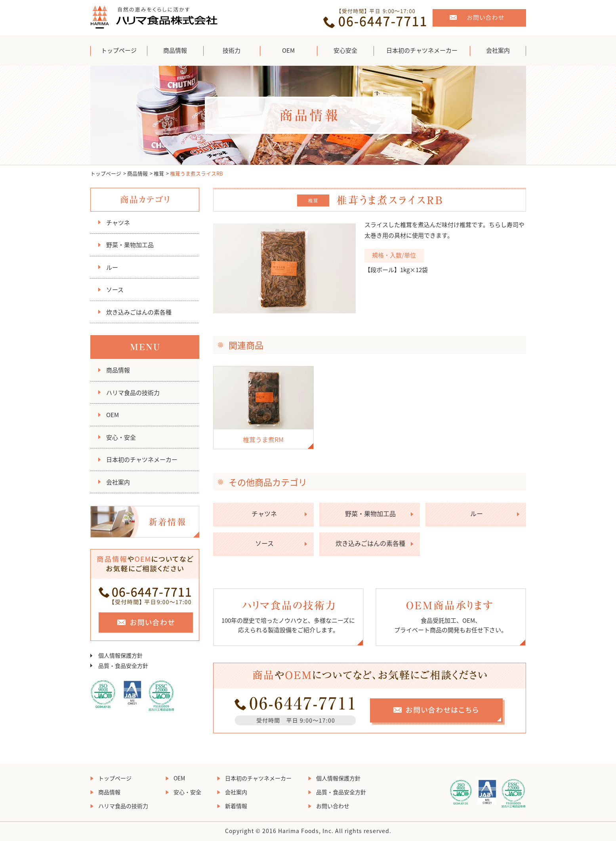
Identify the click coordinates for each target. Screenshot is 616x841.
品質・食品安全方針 (123, 666)
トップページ (119, 50)
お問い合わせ (333, 806)
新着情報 (236, 806)
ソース (115, 290)
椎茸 (159, 173)
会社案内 (498, 50)
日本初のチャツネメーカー (422, 50)
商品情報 (175, 50)
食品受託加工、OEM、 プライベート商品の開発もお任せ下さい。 (451, 617)
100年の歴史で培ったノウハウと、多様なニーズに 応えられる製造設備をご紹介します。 (288, 617)
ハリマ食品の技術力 (133, 393)
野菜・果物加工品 (130, 245)
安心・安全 (121, 437)
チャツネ (118, 223)
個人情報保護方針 (120, 655)
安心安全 (345, 50)
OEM (288, 50)
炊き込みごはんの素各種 (139, 312)
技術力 (232, 50)
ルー (112, 267)
